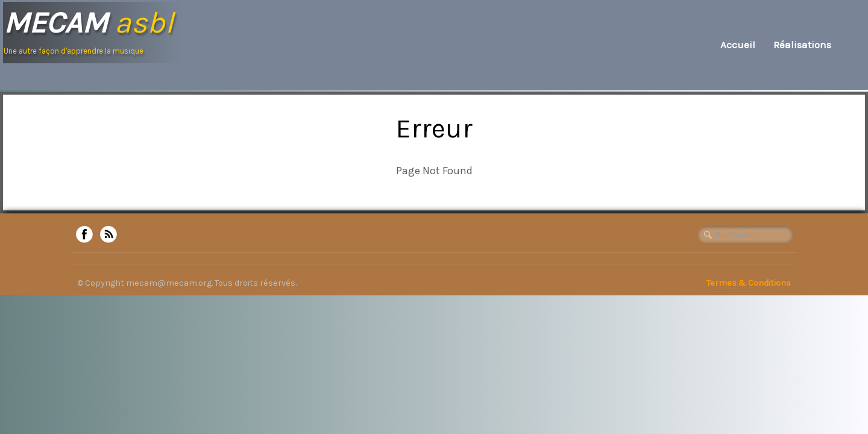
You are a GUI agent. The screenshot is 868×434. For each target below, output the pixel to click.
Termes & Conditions (749, 283)
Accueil (738, 45)
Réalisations (802, 45)
